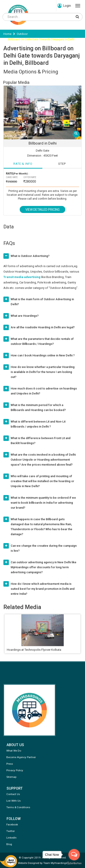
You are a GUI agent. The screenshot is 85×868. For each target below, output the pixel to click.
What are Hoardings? (25, 316)
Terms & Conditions (18, 807)
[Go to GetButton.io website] (74, 863)
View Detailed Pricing (42, 210)
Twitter (11, 831)
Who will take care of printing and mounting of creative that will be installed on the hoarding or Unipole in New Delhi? (42, 481)
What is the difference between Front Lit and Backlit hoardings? (41, 441)
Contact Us (13, 794)
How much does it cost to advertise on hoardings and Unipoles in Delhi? (44, 391)
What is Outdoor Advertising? (30, 256)
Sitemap (11, 777)
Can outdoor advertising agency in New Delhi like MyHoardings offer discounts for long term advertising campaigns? (44, 567)
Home (7, 34)
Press (10, 764)
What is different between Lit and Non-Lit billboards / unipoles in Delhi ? (38, 424)
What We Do (14, 751)
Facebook (12, 824)
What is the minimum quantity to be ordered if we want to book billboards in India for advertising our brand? (43, 503)
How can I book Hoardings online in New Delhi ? (43, 355)
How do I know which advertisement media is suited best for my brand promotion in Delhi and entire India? (43, 589)
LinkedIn (11, 838)
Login (64, 6)
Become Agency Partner (21, 757)
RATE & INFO (23, 164)
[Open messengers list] (74, 855)
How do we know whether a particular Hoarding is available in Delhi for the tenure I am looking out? (43, 372)
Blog (9, 844)
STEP (62, 164)
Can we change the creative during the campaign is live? (44, 548)
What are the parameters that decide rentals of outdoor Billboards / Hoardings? (42, 341)
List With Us (13, 801)
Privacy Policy (15, 770)
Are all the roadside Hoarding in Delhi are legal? (43, 327)
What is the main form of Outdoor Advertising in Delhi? (42, 302)
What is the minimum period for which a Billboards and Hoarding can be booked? (38, 407)
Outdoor (22, 34)
